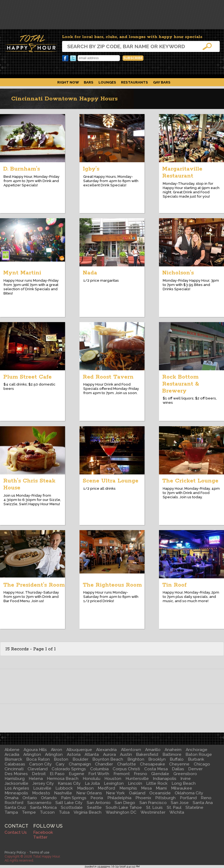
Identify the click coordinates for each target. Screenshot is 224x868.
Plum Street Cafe (27, 377)
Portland (188, 798)
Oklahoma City (189, 793)
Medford (106, 788)
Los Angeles (17, 788)
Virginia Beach (88, 812)
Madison (85, 788)
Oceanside (160, 793)
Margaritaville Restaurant (182, 172)
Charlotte (127, 764)
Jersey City (43, 783)
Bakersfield (147, 754)
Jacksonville (16, 783)
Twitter (73, 58)
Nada (90, 273)
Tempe (29, 812)
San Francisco (153, 803)
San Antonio (99, 803)
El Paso (57, 774)
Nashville (63, 793)
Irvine (186, 779)
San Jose (180, 803)
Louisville (42, 788)
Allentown (131, 750)
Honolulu (92, 779)
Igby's (91, 169)
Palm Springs (74, 798)
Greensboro (185, 774)
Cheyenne (179, 764)
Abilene (12, 750)
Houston (113, 779)
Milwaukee (182, 788)
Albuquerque (79, 750)
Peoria (97, 798)
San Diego (125, 803)
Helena (36, 779)
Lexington (114, 783)
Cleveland (38, 769)
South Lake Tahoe (124, 807)
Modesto (41, 793)
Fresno (141, 774)
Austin (126, 754)
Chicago (202, 764)
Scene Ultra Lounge (111, 481)
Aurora (109, 754)
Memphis (128, 788)
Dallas (178, 769)
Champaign (80, 764)
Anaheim (173, 750)
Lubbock (64, 788)
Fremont (122, 774)
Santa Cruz (15, 807)
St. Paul (174, 807)
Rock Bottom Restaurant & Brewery (181, 384)
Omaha (12, 798)
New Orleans (89, 793)
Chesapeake (153, 764)
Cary (60, 764)
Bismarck (13, 759)
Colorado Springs (69, 769)
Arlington (32, 754)
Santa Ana (203, 803)
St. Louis (154, 807)
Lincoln (135, 783)
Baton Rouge (199, 754)
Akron (56, 750)
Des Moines (16, 774)
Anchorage (197, 750)
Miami (161, 788)
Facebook (65, 58)
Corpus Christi (126, 769)
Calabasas (15, 764)
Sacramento (39, 803)
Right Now (68, 82)
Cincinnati (14, 769)
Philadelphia (119, 798)
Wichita (177, 812)
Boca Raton (38, 759)
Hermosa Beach (63, 779)
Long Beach (184, 783)
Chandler (104, 764)
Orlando (49, 798)
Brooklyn (157, 759)
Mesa (146, 788)
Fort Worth (99, 774)
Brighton (136, 759)
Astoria (74, 754)
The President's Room (34, 585)
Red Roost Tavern (108, 377)
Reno (206, 798)
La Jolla (92, 783)
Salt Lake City (69, 803)
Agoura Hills (35, 750)
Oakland (137, 793)
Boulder (80, 759)
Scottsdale (72, 807)
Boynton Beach (108, 759)
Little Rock (157, 783)
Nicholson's (178, 273)
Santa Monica (43, 807)
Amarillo (153, 750)
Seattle (94, 807)
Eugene (77, 774)
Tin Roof (174, 585)
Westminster (153, 812)
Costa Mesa (156, 769)
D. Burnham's (22, 169)
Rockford (14, 803)
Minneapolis (16, 793)
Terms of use (39, 852)
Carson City (40, 764)
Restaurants (134, 82)
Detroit (39, 774)
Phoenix (143, 798)
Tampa (11, 812)
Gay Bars (162, 82)
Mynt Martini (22, 273)
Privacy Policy (15, 852)
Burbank (196, 759)
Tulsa (64, 812)
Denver (195, 769)
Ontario (30, 798)
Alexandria (106, 750)
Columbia (99, 769)
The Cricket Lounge (190, 481)
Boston (61, 759)
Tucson (47, 812)
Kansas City (69, 783)
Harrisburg (15, 779)
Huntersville (137, 779)
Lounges (107, 82)
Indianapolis (165, 779)
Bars (89, 82)
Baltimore (172, 754)
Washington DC (121, 812)
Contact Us (16, 832)
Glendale (160, 774)
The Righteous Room (112, 585)
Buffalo (177, 759)
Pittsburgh (165, 798)
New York (115, 793)
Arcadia (12, 754)
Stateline (194, 807)
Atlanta (92, 754)
